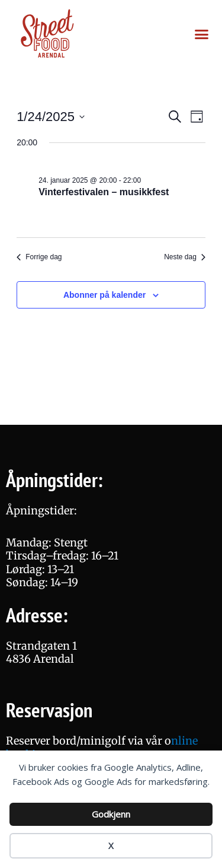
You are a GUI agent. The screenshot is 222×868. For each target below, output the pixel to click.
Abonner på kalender (104, 295)
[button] (201, 34)
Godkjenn (111, 814)
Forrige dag (39, 257)
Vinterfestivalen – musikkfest (104, 192)
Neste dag (185, 257)
